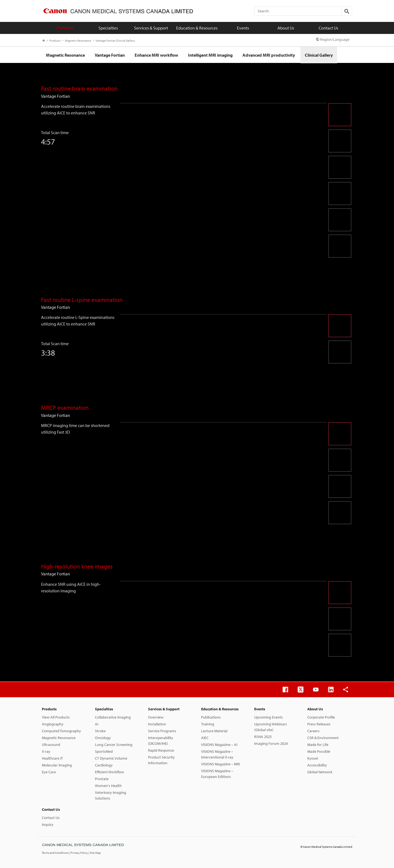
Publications (211, 717)
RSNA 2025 (263, 737)
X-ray (46, 751)
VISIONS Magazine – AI (219, 745)
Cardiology (104, 765)
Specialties (108, 28)
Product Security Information (161, 760)
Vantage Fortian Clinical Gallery (114, 41)
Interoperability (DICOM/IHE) (161, 741)
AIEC (205, 738)
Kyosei (313, 758)
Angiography (53, 724)
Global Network (320, 772)
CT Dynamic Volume (111, 758)
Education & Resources (197, 28)
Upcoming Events (269, 717)
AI (97, 724)
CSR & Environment (323, 738)
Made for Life (318, 745)
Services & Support (151, 28)
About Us (286, 28)
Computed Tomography (61, 731)
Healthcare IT (52, 758)
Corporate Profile (321, 717)
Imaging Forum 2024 (271, 743)
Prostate (102, 779)
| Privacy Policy (79, 853)
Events (243, 28)
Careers (313, 731)
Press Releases (319, 724)
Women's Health (108, 786)
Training (208, 724)
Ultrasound (51, 745)
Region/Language (333, 39)
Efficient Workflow (109, 772)
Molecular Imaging (57, 765)
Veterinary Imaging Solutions (111, 795)
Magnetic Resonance (77, 41)
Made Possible (319, 751)
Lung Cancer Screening (114, 745)
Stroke (100, 731)
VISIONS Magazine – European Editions (217, 774)
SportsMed (104, 751)
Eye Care (49, 772)
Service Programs (162, 731)
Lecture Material (214, 731)
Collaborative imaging (113, 717)
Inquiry (48, 824)
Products (66, 28)
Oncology (103, 738)
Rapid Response (161, 750)
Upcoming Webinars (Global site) (271, 727)
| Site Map (95, 853)
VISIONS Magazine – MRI (221, 764)
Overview (156, 717)
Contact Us (328, 28)
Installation (157, 724)
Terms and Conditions (56, 853)
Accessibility (317, 765)
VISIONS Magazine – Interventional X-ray (217, 754)
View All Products (56, 717)
